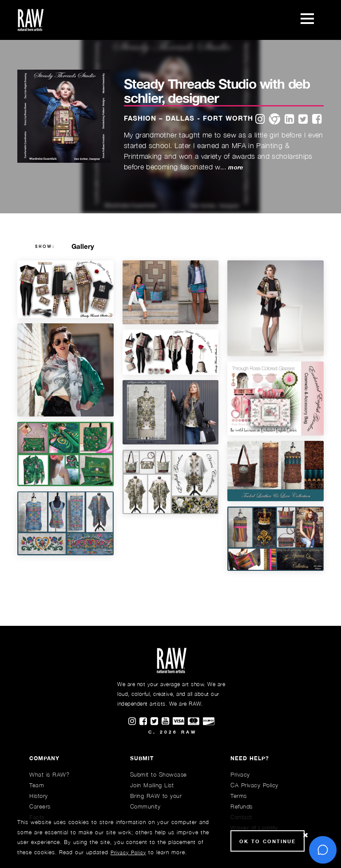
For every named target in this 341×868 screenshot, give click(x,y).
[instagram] (260, 120)
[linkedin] (289, 120)
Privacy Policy (128, 852)
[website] (275, 120)
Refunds (242, 806)
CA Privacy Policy (254, 785)
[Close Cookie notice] (305, 835)
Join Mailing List (152, 785)
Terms (239, 796)
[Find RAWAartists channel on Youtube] (167, 722)
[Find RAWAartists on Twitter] (156, 722)
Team (37, 785)
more (236, 167)
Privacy (240, 774)
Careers (40, 806)
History (39, 796)
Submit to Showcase (159, 774)
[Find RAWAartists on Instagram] (134, 722)
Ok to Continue (268, 841)
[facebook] (317, 120)
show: (45, 247)
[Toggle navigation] (307, 20)
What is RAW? (49, 774)
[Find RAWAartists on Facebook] (145, 722)
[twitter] (303, 120)
